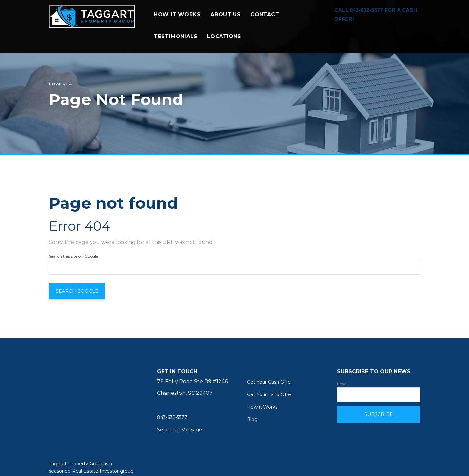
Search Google (81, 291)
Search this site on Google (73, 256)
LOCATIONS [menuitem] (224, 41)
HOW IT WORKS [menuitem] (177, 19)
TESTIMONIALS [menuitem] (176, 41)
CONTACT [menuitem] (265, 19)
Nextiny (149, 464)
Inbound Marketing (110, 464)
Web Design (63, 464)
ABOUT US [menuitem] (226, 19)
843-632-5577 (172, 417)
